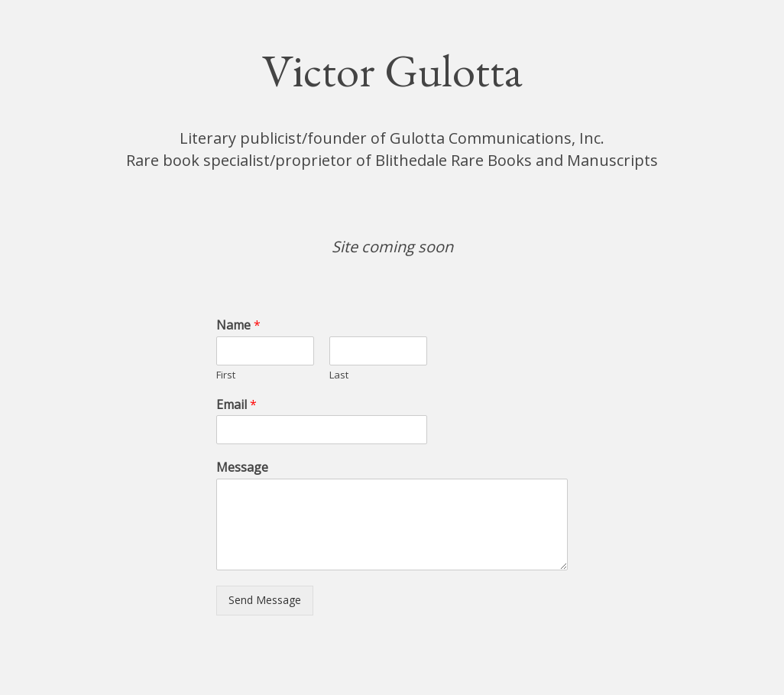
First (226, 375)
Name (238, 325)
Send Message (265, 600)
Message (242, 468)
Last (339, 375)
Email (236, 405)
